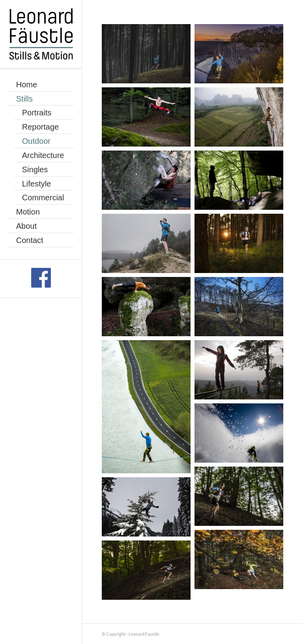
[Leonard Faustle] (41, 34)
